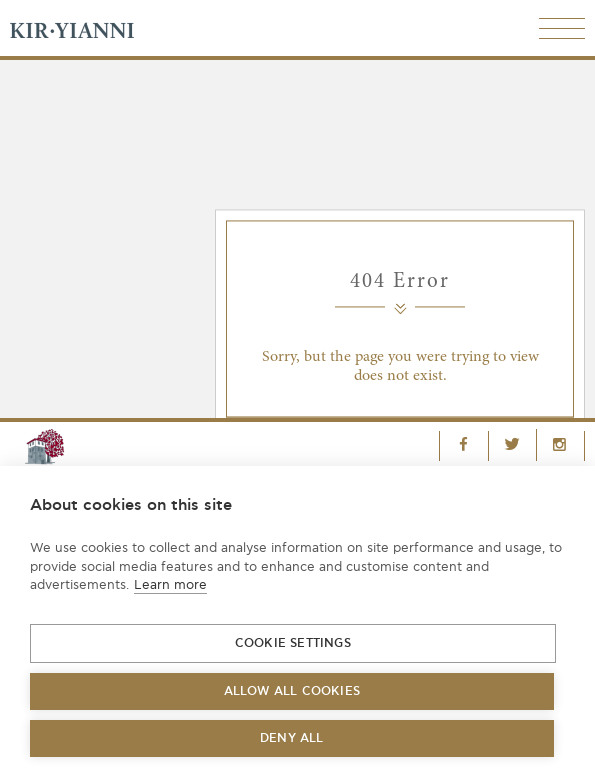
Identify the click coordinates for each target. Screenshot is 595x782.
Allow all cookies (292, 691)
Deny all (292, 738)
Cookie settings (293, 643)
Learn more (170, 585)
